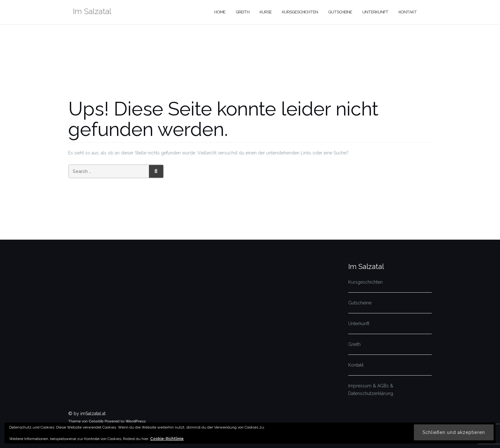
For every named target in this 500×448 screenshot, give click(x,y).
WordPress (136, 421)
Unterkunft (375, 12)
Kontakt (408, 12)
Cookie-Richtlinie (167, 439)
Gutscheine (340, 12)
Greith (243, 12)
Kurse (266, 12)
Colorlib (96, 421)
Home (220, 12)
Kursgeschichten (300, 12)
